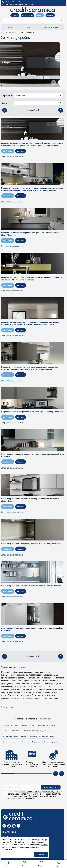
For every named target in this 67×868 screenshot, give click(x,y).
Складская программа (50, 27)
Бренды (28, 27)
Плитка (15, 15)
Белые (5, 731)
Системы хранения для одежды (36, 731)
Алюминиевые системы (47, 725)
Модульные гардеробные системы (43, 736)
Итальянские (16, 731)
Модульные (36, 742)
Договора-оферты (37, 796)
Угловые (25, 742)
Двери (40, 15)
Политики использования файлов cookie (32, 797)
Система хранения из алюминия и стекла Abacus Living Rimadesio (31, 543)
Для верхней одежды (10, 725)
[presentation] (54, 82)
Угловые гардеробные (52, 742)
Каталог (10, 27)
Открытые (14, 742)
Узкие (5, 742)
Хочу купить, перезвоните (12, 156)
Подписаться (51, 787)
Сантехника (28, 15)
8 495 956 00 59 (11, 2)
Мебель (50, 15)
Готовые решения (28, 725)
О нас (5, 837)
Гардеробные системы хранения (14, 736)
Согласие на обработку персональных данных (39, 792)
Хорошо (41, 855)
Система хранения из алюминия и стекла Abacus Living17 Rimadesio (32, 586)
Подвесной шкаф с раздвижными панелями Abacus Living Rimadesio (32, 412)
